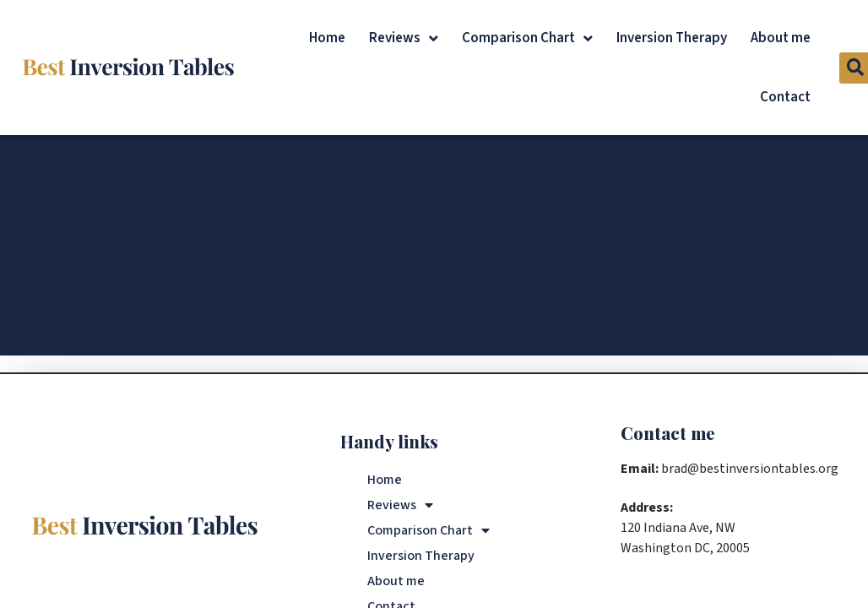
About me (781, 38)
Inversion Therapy (672, 38)
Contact (785, 97)
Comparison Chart (527, 38)
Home (327, 38)
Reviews (404, 38)
